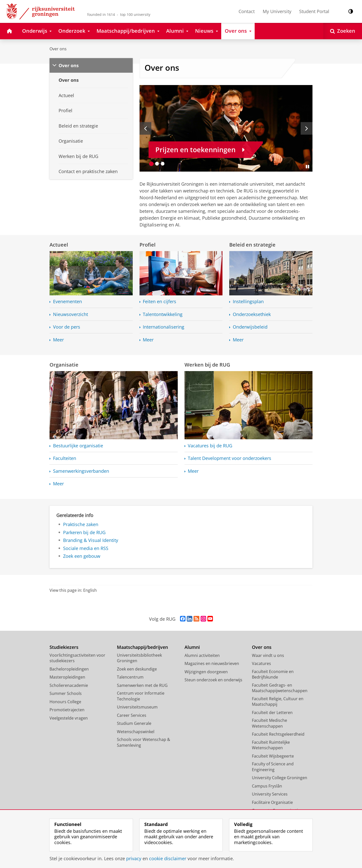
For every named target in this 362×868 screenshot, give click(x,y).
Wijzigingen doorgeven (206, 672)
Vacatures (261, 663)
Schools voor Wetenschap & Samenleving (144, 742)
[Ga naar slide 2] (157, 164)
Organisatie (64, 365)
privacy (134, 858)
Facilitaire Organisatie (272, 802)
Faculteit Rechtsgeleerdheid (278, 734)
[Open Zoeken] (343, 31)
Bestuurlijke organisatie (78, 446)
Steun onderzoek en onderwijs (213, 680)
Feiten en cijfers (160, 302)
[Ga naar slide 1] (151, 164)
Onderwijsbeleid (250, 327)
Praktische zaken (81, 524)
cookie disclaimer (168, 858)
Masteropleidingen (67, 677)
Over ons (58, 49)
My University (277, 11)
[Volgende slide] (307, 128)
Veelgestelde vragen (69, 718)
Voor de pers (67, 327)
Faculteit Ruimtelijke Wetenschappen (271, 745)
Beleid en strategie (252, 245)
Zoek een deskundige (137, 669)
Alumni (192, 647)
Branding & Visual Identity (91, 540)
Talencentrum (130, 677)
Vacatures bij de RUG (210, 446)
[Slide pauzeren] (307, 167)
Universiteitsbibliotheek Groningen (139, 658)
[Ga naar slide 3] (163, 164)
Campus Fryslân (267, 786)
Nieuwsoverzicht (71, 314)
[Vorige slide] (145, 128)
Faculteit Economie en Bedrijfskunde (273, 674)
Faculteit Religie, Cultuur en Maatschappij (278, 702)
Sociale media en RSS (86, 548)
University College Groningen (280, 778)
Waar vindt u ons (268, 655)
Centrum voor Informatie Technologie (141, 696)
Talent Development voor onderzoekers (230, 458)
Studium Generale (134, 723)
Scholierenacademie (69, 685)
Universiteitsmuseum (137, 707)
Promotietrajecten (67, 710)
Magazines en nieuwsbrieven (212, 663)
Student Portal (314, 11)
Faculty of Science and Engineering (273, 767)
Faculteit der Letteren (272, 713)
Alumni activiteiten (202, 655)
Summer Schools (66, 693)
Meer (58, 340)
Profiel (148, 245)
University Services (270, 794)
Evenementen (67, 302)
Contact (247, 11)
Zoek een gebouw (82, 556)
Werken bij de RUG (207, 365)
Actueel (59, 245)
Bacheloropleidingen (69, 669)
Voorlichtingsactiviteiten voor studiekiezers (77, 658)
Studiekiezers (64, 647)
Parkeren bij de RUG (84, 532)
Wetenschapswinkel (136, 732)
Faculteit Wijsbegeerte (273, 756)
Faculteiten (65, 458)
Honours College (65, 702)
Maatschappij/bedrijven (142, 647)
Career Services (132, 715)
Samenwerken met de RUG (142, 685)
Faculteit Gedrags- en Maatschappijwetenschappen (280, 688)
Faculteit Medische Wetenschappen (269, 723)
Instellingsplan (248, 302)
